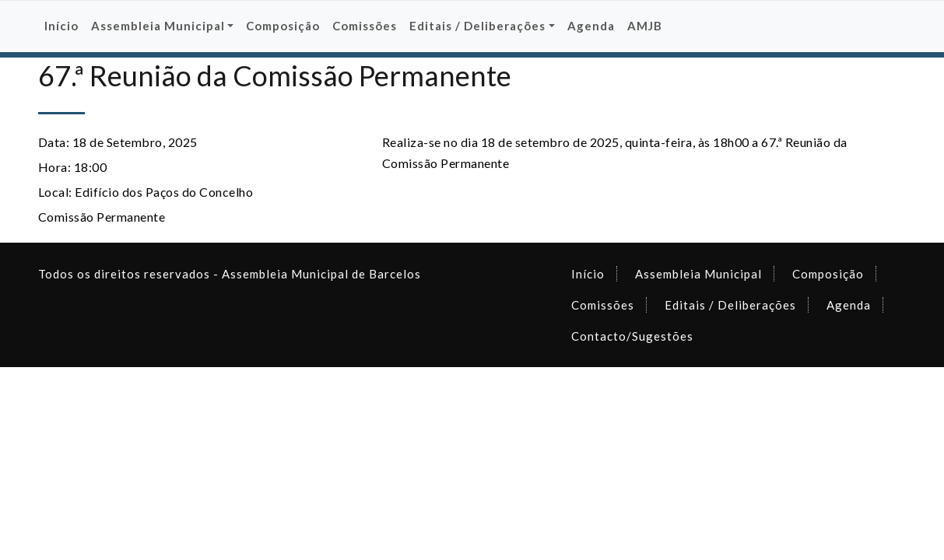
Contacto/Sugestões (632, 336)
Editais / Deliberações (730, 305)
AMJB (645, 26)
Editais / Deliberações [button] (477, 26)
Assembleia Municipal (698, 274)
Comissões (365, 26)
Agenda (591, 26)
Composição (283, 26)
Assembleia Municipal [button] (158, 26)
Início (61, 26)
